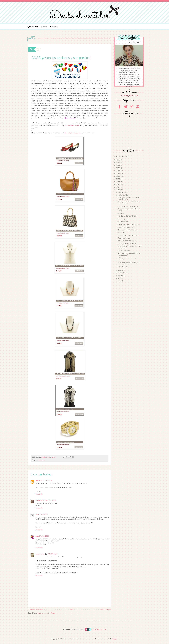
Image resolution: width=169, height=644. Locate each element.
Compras (42, 460)
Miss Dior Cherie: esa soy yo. (127, 241)
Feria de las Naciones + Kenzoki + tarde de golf (129, 254)
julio (119, 278)
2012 (118, 184)
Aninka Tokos (40, 554)
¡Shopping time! (123, 267)
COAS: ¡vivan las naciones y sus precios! (128, 259)
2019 (118, 165)
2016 (118, 173)
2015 (118, 176)
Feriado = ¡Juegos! (123, 219)
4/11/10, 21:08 (47, 480)
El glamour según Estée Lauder (128, 230)
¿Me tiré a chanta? (124, 222)
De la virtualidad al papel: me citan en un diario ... (130, 247)
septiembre (122, 273)
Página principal (32, 27)
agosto (120, 276)
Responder (39, 494)
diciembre (121, 192)
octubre (121, 270)
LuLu (37, 536)
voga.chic (39, 480)
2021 (118, 160)
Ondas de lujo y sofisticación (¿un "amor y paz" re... (128, 263)
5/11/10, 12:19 (44, 536)
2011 (118, 187)
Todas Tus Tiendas (95, 629)
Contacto (54, 27)
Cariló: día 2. (122, 232)
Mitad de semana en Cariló (126, 227)
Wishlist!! (121, 213)
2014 (118, 179)
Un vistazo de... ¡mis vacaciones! (128, 235)
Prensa (44, 27)
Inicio (72, 610)
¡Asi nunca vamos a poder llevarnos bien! (129, 210)
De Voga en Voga (72, 125)
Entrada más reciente (36, 610)
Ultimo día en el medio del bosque (129, 224)
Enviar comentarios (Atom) (46, 613)
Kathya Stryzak (41, 500)
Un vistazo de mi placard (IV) (127, 243)
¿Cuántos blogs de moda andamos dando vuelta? (129, 198)
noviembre (122, 195)
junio (120, 281)
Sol (37, 514)
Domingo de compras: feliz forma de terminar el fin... (129, 203)
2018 (118, 168)
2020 (118, 162)
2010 (118, 190)
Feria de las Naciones (73, 133)
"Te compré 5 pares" (124, 238)
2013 (118, 182)
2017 (118, 171)
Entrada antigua (105, 610)
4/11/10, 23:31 (43, 514)
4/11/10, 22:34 (51, 500)
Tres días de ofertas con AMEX (128, 206)
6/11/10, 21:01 (53, 554)
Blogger (115, 639)
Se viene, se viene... (124, 251)
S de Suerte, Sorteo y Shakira (127, 216)
